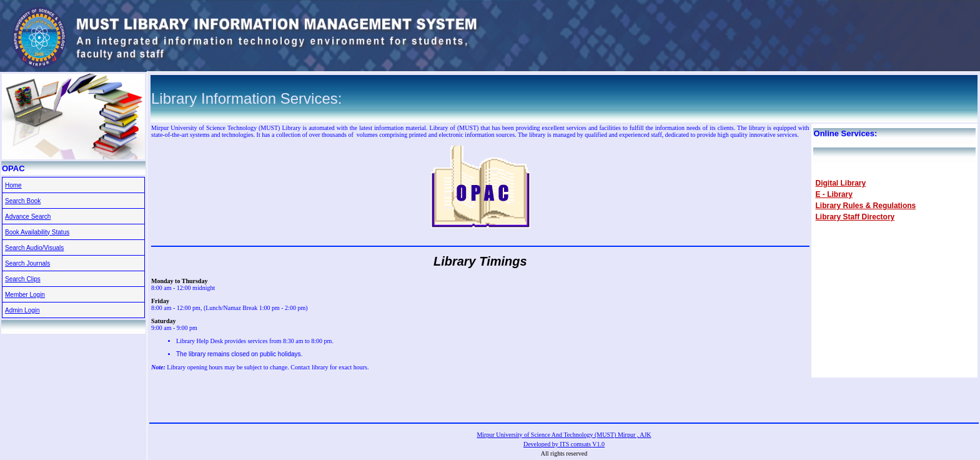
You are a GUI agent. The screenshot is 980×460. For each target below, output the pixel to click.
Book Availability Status (37, 232)
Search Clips (23, 279)
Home (13, 185)
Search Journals (27, 263)
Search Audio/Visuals (34, 248)
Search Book (23, 201)
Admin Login (22, 310)
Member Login (25, 295)
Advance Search (28, 217)
